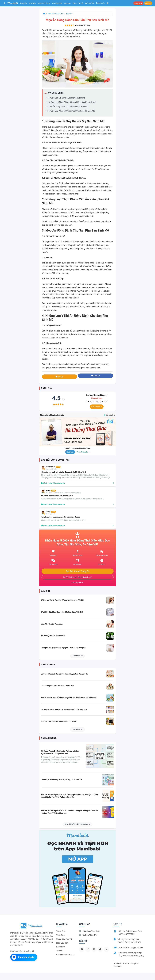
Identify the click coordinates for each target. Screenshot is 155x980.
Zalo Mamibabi (23, 957)
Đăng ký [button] (148, 3)
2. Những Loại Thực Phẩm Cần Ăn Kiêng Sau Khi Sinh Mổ (71, 102)
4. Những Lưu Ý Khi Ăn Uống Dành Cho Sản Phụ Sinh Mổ (71, 111)
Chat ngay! (70, 452)
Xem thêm (77, 656)
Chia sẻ (95, 376)
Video (75, 3)
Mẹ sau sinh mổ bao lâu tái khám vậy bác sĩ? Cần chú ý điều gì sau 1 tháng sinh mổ (72, 499)
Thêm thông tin (83, 452)
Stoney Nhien (53, 467)
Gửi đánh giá (97, 407)
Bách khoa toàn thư (56, 14)
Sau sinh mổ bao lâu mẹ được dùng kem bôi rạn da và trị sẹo (64, 520)
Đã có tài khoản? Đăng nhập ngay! (78, 577)
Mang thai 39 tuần (51, 469)
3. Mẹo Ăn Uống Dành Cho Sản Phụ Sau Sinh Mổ (67, 107)
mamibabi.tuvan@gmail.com (131, 948)
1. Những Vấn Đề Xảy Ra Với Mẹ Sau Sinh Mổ (66, 98)
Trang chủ (24, 3)
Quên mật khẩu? (77, 583)
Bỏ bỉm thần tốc (88, 935)
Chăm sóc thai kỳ (44, 3)
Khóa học (67, 3)
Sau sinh (69, 14)
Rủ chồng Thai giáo (89, 931)
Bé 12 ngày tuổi (50, 514)
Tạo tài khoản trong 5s (77, 571)
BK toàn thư (90, 3)
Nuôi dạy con (57, 3)
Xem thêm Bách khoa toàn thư (78, 824)
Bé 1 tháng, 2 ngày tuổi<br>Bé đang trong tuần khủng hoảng (64, 493)
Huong (51, 490)
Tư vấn (81, 3)
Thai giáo (33, 3)
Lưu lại (59, 377)
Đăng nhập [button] (138, 3)
